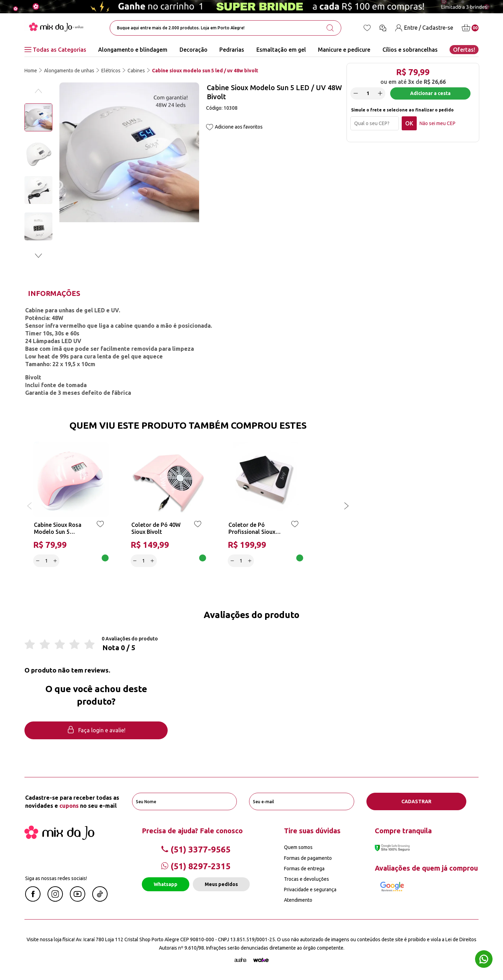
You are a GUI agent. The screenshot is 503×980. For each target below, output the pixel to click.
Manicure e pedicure (344, 50)
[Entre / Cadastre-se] (424, 28)
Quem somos (298, 847)
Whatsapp (166, 884)
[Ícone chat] (383, 28)
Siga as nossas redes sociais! (56, 878)
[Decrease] (356, 93)
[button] (38, 256)
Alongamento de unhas (69, 71)
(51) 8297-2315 (196, 866)
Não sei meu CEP (438, 123)
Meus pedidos (221, 884)
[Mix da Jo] (59, 838)
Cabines (136, 71)
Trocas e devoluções (307, 879)
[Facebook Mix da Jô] (33, 900)
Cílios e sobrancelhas (410, 50)
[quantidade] (368, 93)
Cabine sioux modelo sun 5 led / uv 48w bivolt (205, 71)
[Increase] (380, 93)
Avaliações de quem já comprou (426, 868)
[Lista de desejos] (367, 28)
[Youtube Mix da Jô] (78, 900)
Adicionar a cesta (430, 93)
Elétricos (111, 71)
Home (31, 71)
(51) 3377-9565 (196, 850)
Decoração (194, 50)
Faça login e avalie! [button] (96, 730)
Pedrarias (232, 50)
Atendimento (298, 900)
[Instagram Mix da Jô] (55, 900)
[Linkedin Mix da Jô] (100, 900)
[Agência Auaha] (240, 960)
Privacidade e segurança (310, 890)
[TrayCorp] (261, 960)
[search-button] (330, 28)
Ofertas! (464, 50)
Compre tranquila (403, 831)
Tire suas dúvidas (312, 831)
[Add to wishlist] (210, 128)
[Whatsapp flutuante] (484, 960)
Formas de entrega (304, 869)
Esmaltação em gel (281, 50)
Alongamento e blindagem (133, 50)
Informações (54, 293)
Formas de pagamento (308, 858)
